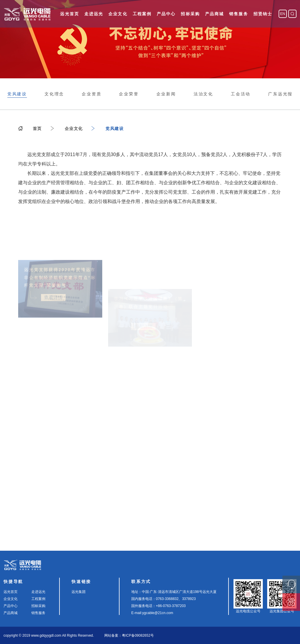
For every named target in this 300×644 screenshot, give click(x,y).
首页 (37, 129)
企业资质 (92, 94)
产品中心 (166, 14)
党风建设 (17, 94)
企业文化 (118, 14)
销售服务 (238, 14)
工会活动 (241, 94)
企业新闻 (166, 94)
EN (283, 14)
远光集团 (79, 592)
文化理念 (54, 94)
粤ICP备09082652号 (138, 635)
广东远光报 (280, 94)
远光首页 (69, 14)
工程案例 (142, 14)
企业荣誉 (129, 94)
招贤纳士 (263, 14)
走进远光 (94, 14)
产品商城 (214, 14)
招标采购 (190, 14)
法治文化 (203, 94)
